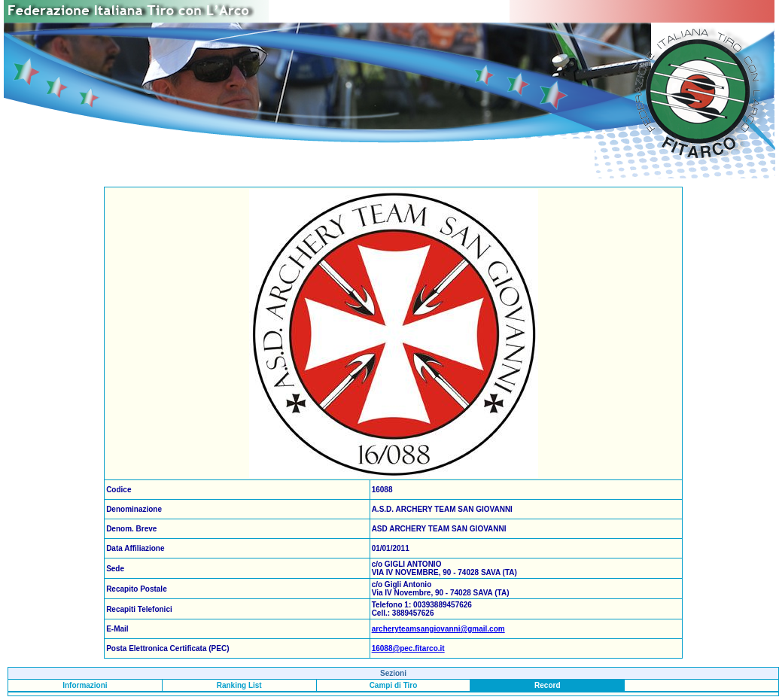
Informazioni (85, 685)
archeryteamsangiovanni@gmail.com (438, 629)
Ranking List (239, 685)
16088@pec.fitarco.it (408, 648)
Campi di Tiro (394, 685)
